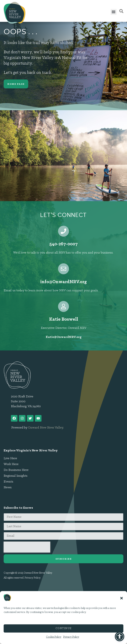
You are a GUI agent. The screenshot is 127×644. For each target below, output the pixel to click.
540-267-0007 (63, 244)
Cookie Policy (54, 637)
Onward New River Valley (46, 428)
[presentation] (27, 547)
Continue (64, 628)
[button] (122, 598)
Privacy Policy (71, 637)
